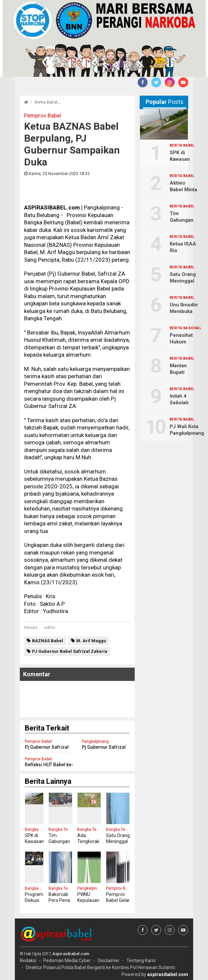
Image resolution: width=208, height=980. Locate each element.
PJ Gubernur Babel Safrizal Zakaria (70, 651)
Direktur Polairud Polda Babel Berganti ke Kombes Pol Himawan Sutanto (101, 967)
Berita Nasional (185, 328)
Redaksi (28, 960)
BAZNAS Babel (48, 641)
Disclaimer (109, 960)
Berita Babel (46, 102)
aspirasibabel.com (168, 974)
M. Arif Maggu (91, 641)
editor (50, 627)
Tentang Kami (141, 960)
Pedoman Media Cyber (67, 960)
